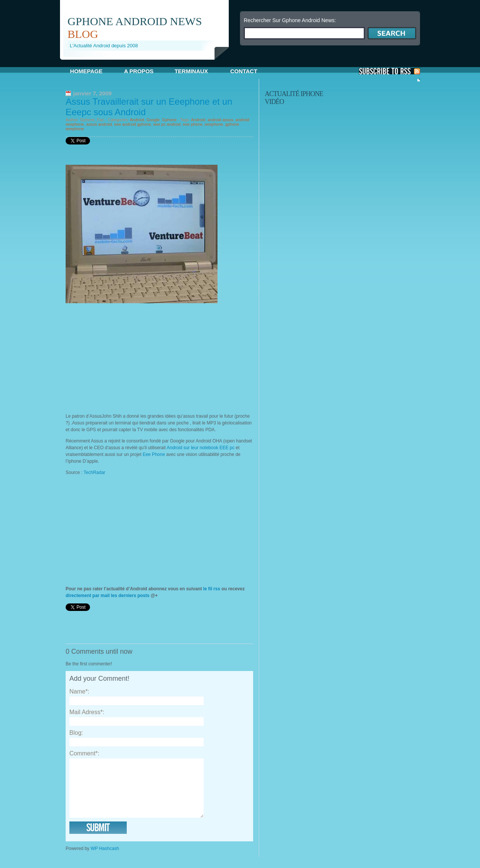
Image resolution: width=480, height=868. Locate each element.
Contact (244, 71)
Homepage (86, 71)
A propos (139, 71)
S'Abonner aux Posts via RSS (389, 71)
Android (137, 120)
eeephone (214, 124)
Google (153, 120)
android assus (220, 120)
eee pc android (167, 124)
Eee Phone (154, 454)
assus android (99, 124)
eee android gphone (133, 124)
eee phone (193, 124)
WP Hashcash (105, 860)
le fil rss (211, 589)
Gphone (169, 120)
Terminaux (191, 71)
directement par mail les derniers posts (107, 596)
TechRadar (94, 472)
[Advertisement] (148, 62)
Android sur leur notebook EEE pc (201, 448)
